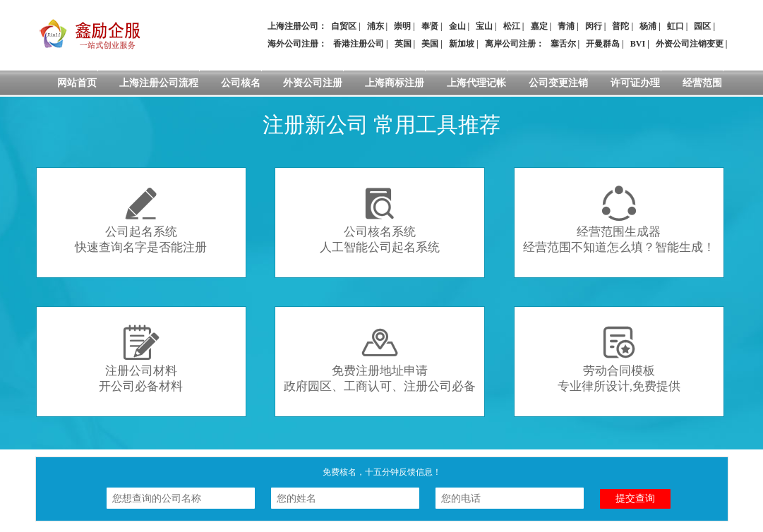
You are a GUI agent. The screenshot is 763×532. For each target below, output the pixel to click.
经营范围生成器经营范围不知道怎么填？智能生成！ (619, 220)
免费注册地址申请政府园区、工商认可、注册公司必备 (380, 359)
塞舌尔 (563, 44)
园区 (702, 26)
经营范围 (702, 83)
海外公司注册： (297, 44)
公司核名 (241, 83)
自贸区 (344, 26)
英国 (403, 44)
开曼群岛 (603, 44)
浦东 (376, 26)
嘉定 (539, 26)
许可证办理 (635, 83)
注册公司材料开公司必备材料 (141, 359)
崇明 (402, 26)
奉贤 (430, 26)
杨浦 (648, 26)
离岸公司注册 (510, 44)
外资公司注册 (313, 83)
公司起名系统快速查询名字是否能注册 (141, 220)
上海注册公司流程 (159, 83)
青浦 (566, 26)
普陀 (620, 26)
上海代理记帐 (476, 83)
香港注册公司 (359, 44)
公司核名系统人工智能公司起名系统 (380, 220)
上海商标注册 (395, 83)
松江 (512, 26)
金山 (457, 26)
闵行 (594, 26)
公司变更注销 (558, 83)
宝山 (484, 26)
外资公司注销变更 (690, 44)
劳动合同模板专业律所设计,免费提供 (619, 359)
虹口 (675, 26)
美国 (430, 44)
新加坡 (462, 44)
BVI (638, 44)
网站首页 (77, 83)
